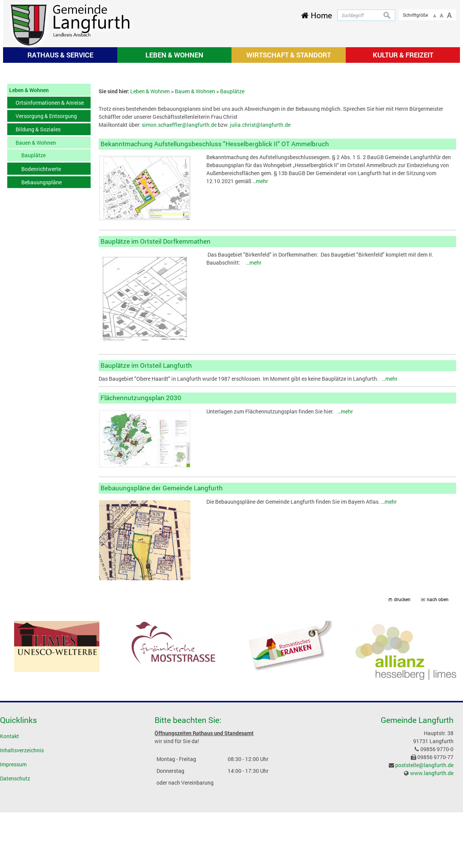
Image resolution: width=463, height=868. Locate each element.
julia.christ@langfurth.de (260, 226)
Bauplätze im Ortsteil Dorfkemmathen (156, 342)
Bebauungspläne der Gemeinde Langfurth (162, 590)
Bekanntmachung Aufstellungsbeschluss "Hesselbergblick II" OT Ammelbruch (215, 245)
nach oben (438, 701)
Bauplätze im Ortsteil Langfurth (146, 467)
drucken (402, 701)
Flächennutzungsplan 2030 (141, 499)
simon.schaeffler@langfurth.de (179, 226)
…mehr (260, 283)
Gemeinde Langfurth (417, 822)
